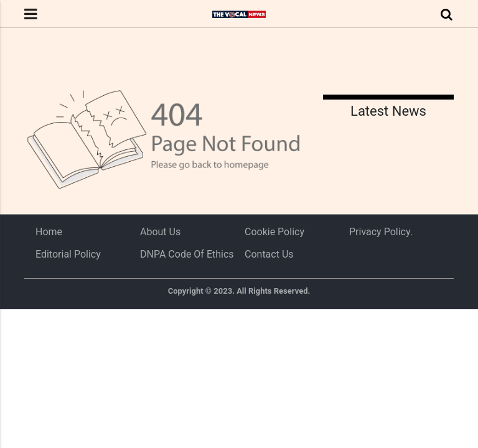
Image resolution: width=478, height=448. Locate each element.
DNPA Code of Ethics (187, 254)
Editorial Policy (68, 254)
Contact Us (269, 254)
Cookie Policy (274, 232)
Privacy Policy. (381, 232)
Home (49, 232)
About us (160, 232)
